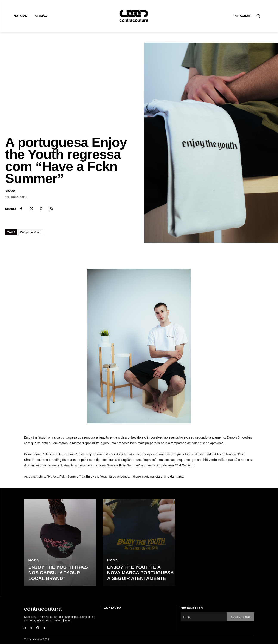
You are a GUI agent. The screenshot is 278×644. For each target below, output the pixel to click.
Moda (10, 190)
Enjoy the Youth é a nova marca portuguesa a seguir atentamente (141, 573)
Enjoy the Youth (31, 232)
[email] (204, 617)
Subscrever (240, 617)
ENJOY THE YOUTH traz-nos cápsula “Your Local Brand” (58, 573)
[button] (258, 16)
